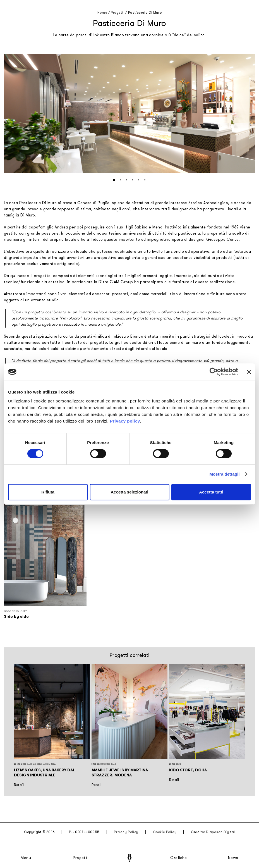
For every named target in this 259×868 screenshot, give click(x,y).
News (233, 858)
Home (102, 13)
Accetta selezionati (129, 492)
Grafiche (178, 858)
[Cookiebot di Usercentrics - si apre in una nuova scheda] (214, 372)
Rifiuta (48, 492)
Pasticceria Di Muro (145, 13)
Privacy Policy (126, 832)
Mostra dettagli (224, 474)
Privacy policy (125, 421)
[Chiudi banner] (249, 372)
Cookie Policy (165, 832)
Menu (26, 858)
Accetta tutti (211, 492)
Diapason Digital (220, 832)
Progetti (81, 858)
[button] (114, 180)
